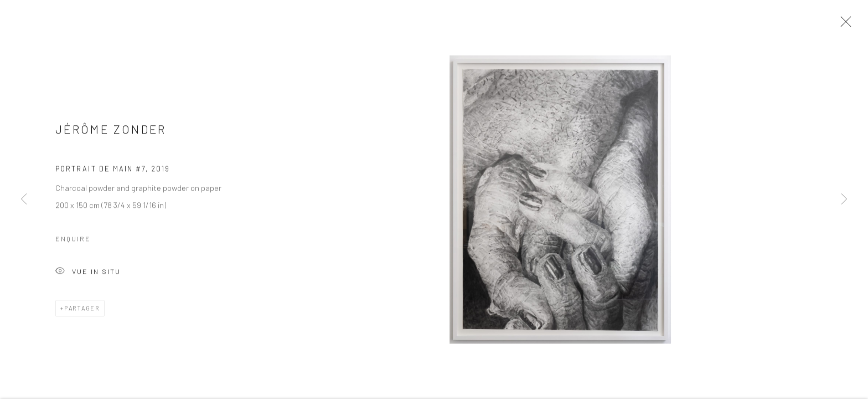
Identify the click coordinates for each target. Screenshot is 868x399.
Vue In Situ (88, 275)
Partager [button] (82, 311)
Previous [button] (24, 199)
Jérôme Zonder (111, 132)
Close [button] (843, 25)
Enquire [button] (73, 241)
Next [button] (844, 199)
